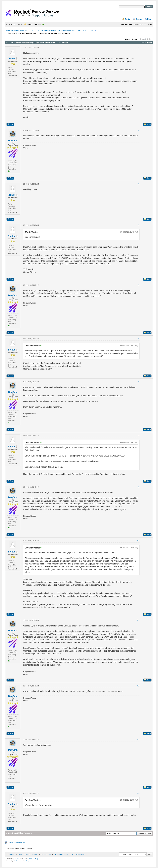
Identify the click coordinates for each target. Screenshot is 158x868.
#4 (138, 225)
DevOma (13, 141)
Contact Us (11, 854)
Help (149, 19)
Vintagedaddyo (29, 861)
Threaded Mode (146, 42)
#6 (138, 339)
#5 (138, 285)
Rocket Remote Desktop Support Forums (21, 30)
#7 (138, 382)
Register (38, 24)
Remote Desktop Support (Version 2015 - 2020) (76, 30)
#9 (138, 487)
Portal (128, 19)
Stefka (11, 236)
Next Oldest (13, 833)
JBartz (11, 58)
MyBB (17, 859)
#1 (138, 47)
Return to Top (46, 854)
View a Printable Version (17, 842)
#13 (138, 739)
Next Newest (25, 833)
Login (29, 24)
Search (139, 19)
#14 (138, 793)
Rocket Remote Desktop (47, 30)
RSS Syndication (78, 854)
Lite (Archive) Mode (61, 854)
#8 (138, 435)
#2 (138, 130)
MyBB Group (34, 859)
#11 (138, 620)
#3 (138, 184)
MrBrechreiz (18, 861)
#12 (138, 686)
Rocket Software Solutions (28, 854)
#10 (138, 541)
